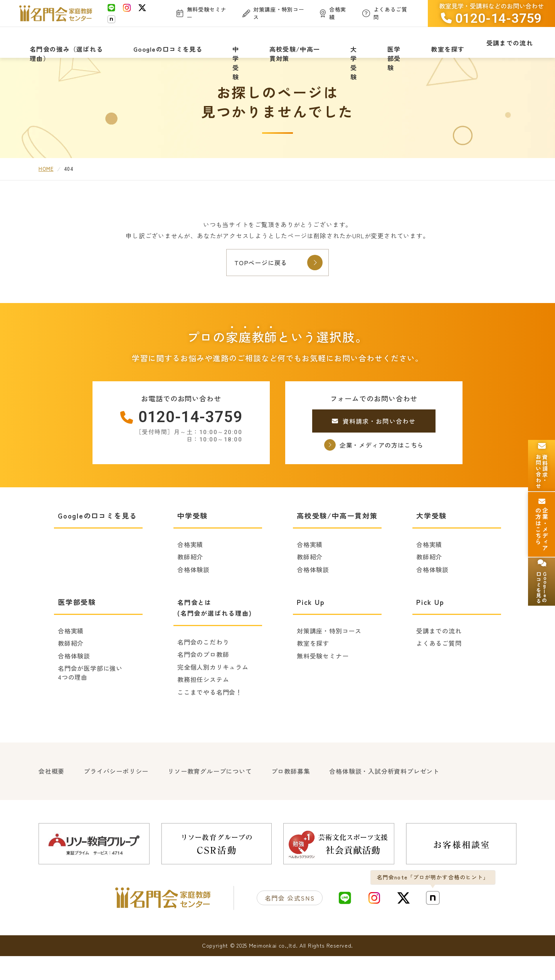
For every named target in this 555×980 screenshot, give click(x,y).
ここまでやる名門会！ (210, 719)
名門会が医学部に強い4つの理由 (90, 700)
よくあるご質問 (439, 670)
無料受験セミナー (323, 683)
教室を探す (313, 670)
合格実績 (190, 571)
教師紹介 (190, 584)
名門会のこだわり (203, 669)
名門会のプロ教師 (203, 681)
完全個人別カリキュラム (213, 694)
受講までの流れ (439, 658)
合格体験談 (193, 596)
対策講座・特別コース (329, 658)
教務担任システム (203, 706)
